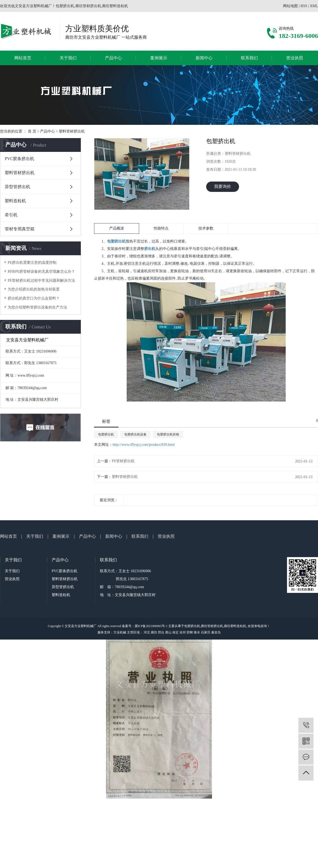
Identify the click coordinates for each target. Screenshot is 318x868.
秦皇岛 (216, 632)
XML (314, 6)
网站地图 (290, 6)
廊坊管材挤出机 (212, 626)
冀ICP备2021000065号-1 (151, 626)
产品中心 (113, 58)
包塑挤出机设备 (135, 434)
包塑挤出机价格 (168, 434)
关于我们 (68, 58)
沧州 (183, 632)
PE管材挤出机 (123, 461)
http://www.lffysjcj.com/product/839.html (144, 445)
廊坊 (154, 632)
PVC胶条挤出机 (19, 159)
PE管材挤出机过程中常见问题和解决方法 (41, 281)
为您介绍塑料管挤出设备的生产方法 (37, 307)
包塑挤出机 (106, 434)
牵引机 (11, 215)
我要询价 (223, 186)
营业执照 (295, 58)
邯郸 (190, 632)
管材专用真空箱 (20, 229)
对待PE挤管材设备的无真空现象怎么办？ (41, 272)
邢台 (161, 632)
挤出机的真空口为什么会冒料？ (34, 298)
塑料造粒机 (15, 201)
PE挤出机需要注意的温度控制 (32, 263)
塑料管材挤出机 (72, 131)
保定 (175, 632)
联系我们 (249, 58)
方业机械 (120, 632)
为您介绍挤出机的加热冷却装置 (34, 289)
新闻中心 (204, 58)
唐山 (168, 632)
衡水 (197, 632)
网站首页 (23, 58)
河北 (147, 632)
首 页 (32, 131)
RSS (304, 6)
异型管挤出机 (17, 187)
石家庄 (206, 632)
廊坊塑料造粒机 (235, 626)
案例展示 (159, 58)
